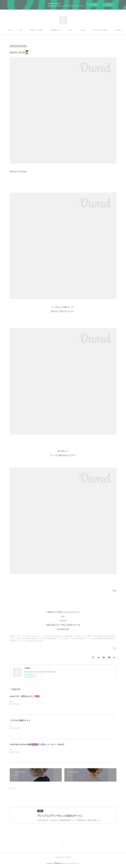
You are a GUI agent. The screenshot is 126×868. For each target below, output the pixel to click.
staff (36, 30)
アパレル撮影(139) (66, 636)
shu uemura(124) (55, 636)
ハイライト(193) (42, 638)
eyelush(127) (101, 636)
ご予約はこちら (71, 30)
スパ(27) (94, 636)
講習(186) (112, 638)
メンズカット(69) (86, 636)
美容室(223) (13, 641)
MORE (98, 30)
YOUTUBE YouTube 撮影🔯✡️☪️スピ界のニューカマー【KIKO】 (37, 744)
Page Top (63, 846)
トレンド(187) (25, 638)
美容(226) (99, 638)
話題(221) (32, 641)
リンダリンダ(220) (62, 638)
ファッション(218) (90, 638)
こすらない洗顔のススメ (20, 720)
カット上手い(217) (23, 641)
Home (25, 30)
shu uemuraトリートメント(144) (39, 636)
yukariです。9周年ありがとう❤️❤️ (25, 696)
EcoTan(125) (110, 636)
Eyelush (63, 621)
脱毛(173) (106, 638)
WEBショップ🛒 (52, 30)
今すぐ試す (93, 5)
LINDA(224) (80, 638)
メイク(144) (76, 636)
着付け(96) (33, 638)
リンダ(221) (72, 638)
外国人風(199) (52, 638)
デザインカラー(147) (22, 636)
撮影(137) (13, 636)
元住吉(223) (40, 641)
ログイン (109, 5)
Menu (87, 30)
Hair (63, 616)
